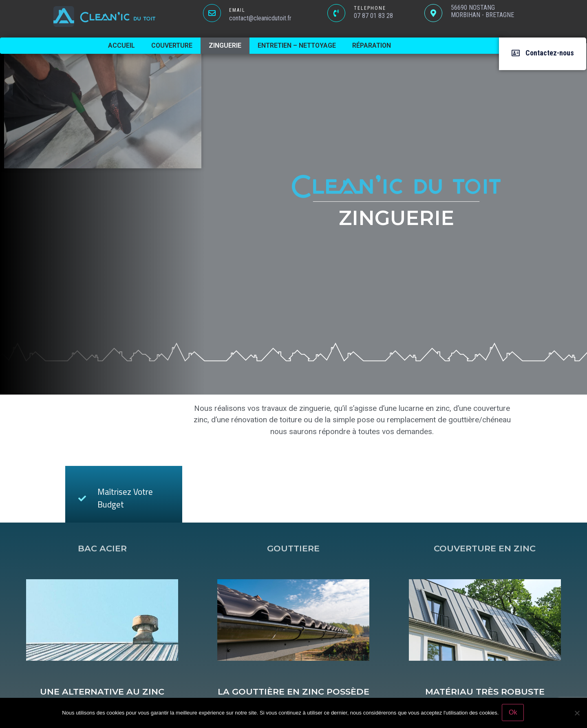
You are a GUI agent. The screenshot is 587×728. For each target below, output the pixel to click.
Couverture (172, 45)
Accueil (121, 45)
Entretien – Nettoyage (297, 45)
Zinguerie (225, 45)
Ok (514, 713)
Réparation (372, 45)
